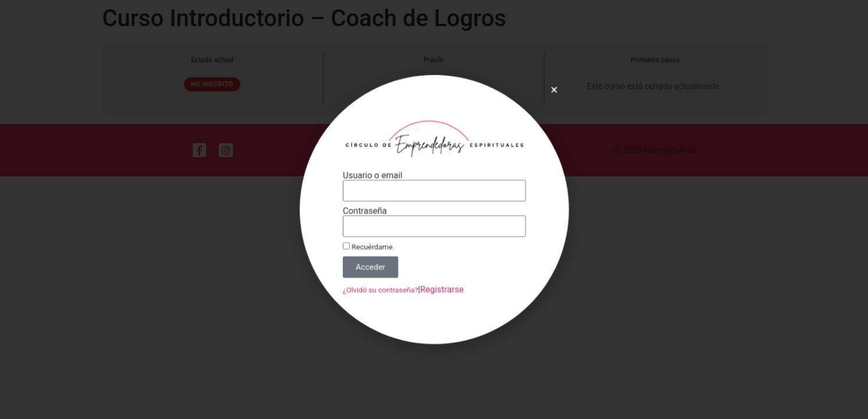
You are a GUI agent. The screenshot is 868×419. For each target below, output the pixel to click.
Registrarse (441, 281)
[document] (434, 210)
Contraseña (371, 211)
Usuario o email (378, 179)
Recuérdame (374, 243)
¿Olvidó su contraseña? (385, 281)
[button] (541, 102)
